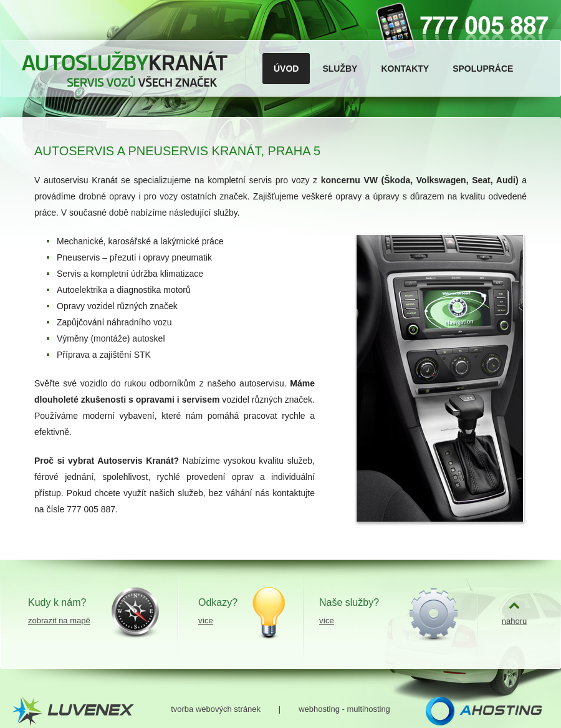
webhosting (319, 709)
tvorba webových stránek (216, 709)
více (206, 620)
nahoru (514, 621)
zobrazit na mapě (59, 620)
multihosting (368, 709)
